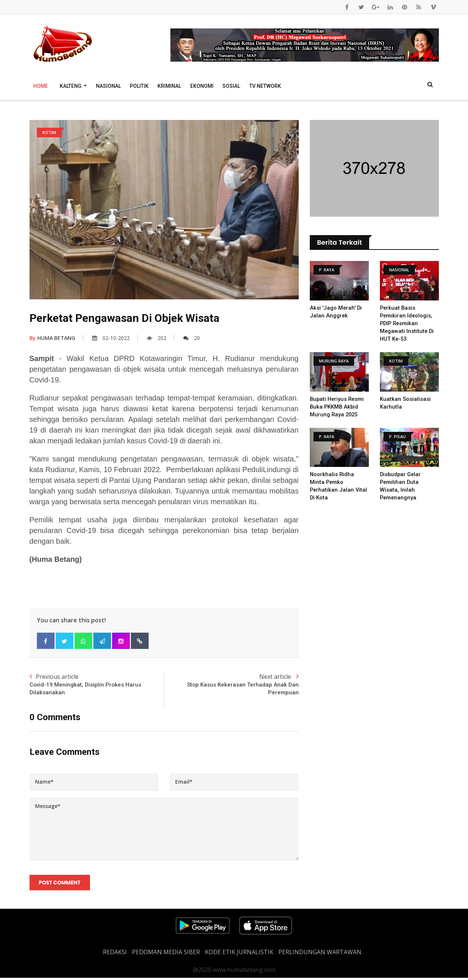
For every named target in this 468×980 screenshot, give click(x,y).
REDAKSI (115, 954)
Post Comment (60, 884)
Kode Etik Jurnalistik (239, 954)
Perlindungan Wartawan (320, 954)
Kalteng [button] (71, 86)
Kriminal (169, 86)
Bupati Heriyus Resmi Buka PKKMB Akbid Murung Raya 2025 (338, 407)
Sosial (231, 86)
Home (41, 86)
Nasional (108, 86)
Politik (139, 86)
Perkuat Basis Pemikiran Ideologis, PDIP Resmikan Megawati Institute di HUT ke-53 (407, 323)
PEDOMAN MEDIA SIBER (166, 954)
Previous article (97, 685)
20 (192, 338)
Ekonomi (202, 86)
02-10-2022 (111, 338)
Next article (231, 685)
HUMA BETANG (52, 338)
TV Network (265, 86)
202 (157, 338)
